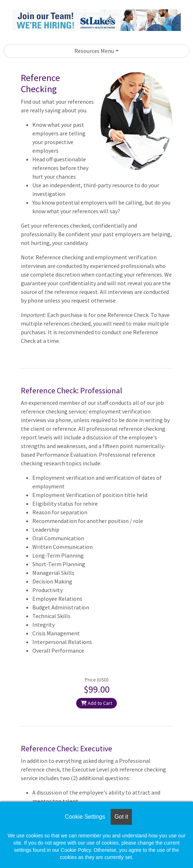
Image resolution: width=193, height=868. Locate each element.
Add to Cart (96, 703)
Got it (121, 817)
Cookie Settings (85, 817)
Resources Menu (94, 51)
